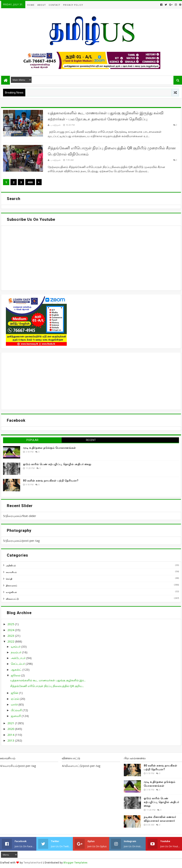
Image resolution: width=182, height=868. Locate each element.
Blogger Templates (76, 863)
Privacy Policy (73, 5)
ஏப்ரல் (15, 699)
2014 (11, 735)
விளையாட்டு (12, 599)
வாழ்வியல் (11, 592)
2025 (11, 624)
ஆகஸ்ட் (17, 670)
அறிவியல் (11, 565)
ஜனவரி (16, 716)
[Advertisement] (91, 381)
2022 (11, 641)
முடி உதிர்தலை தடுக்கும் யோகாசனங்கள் (49, 448)
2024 (11, 630)
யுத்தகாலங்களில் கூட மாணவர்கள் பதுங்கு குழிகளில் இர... (48, 680)
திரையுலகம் (12, 585)
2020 (11, 729)
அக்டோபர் (19, 658)
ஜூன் (15, 693)
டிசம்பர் (16, 646)
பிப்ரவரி (17, 710)
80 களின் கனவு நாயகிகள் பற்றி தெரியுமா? (51, 481)
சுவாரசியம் (11, 572)
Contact (54, 5)
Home (31, 5)
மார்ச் (15, 704)
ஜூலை (16, 675)
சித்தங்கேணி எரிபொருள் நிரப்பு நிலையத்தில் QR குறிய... (47, 686)
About (42, 5)
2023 (11, 636)
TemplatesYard (33, 863)
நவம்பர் (16, 652)
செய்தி (9, 579)
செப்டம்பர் (18, 664)
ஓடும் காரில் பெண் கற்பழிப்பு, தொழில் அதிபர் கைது (57, 464)
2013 (11, 740)
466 (30, 182)
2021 (11, 723)
